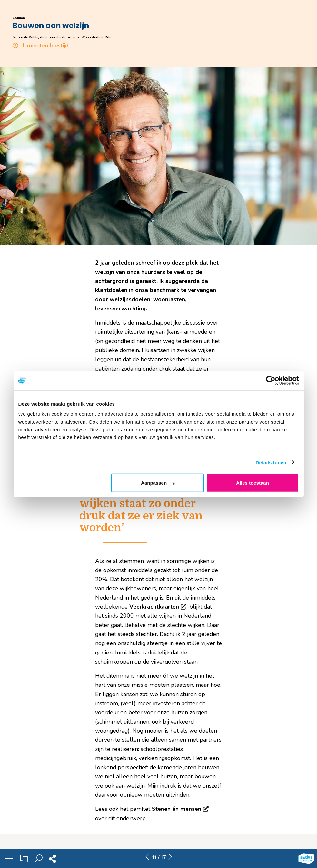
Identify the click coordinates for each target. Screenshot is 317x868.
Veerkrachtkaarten (158, 607)
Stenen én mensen (181, 809)
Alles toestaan (253, 483)
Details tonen (271, 462)
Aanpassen (158, 483)
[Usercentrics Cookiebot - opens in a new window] (271, 380)
